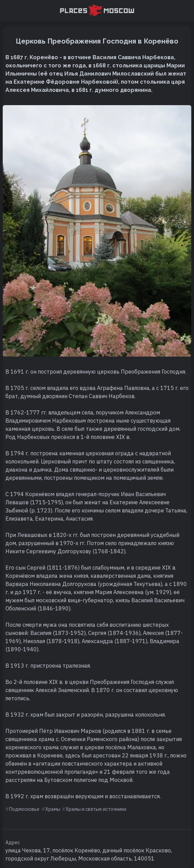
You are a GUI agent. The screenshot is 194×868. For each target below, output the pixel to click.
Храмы (53, 809)
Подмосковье (24, 809)
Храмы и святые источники (96, 809)
